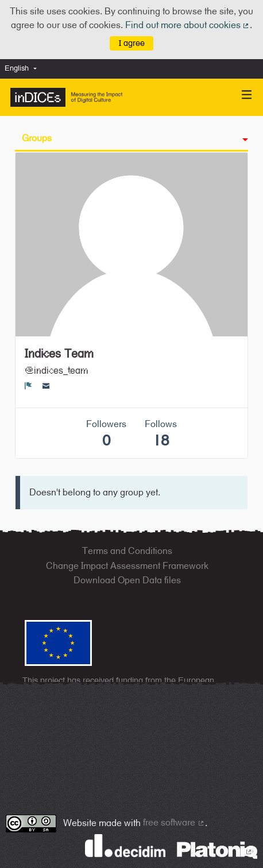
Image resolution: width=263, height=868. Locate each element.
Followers (106, 434)
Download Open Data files (127, 580)
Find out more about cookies (188, 25)
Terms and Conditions (127, 551)
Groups (37, 138)
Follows (161, 434)
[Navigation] (247, 95)
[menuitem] (24, 69)
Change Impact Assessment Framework (127, 566)
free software (174, 822)
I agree (132, 43)
